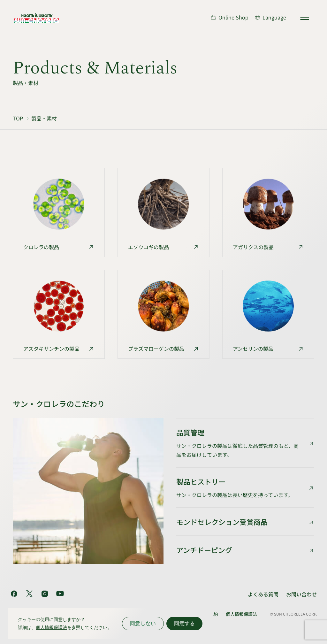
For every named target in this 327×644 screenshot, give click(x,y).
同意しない (143, 623)
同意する (184, 623)
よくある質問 (263, 594)
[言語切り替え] (270, 17)
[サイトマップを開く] (305, 17)
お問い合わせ (301, 594)
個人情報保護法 (241, 614)
